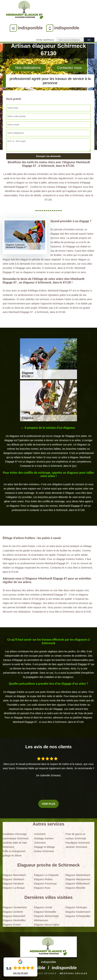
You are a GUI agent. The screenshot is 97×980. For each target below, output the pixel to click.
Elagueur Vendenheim (15, 907)
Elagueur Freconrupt (45, 884)
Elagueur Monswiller (45, 912)
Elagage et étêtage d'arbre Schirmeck (44, 849)
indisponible (30, 28)
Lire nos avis (20, 973)
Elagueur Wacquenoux (78, 879)
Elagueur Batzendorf (14, 916)
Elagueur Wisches (75, 888)
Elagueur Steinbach (13, 879)
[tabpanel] (48, 447)
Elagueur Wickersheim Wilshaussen (46, 918)
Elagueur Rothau (43, 879)
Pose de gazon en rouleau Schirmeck (76, 836)
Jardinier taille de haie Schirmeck (15, 845)
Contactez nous (69, 68)
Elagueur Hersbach (13, 884)
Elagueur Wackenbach (78, 875)
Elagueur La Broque (14, 888)
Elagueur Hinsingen (76, 907)
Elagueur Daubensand (78, 912)
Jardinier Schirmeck (76, 847)
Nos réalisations (28, 68)
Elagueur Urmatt (43, 907)
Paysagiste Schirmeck (78, 843)
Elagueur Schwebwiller (78, 916)
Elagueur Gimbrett (13, 912)
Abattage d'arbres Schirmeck (44, 841)
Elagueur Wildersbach (78, 884)
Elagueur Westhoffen (14, 920)
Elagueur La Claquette (46, 875)
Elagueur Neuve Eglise (47, 925)
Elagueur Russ (42, 888)
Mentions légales (74, 973)
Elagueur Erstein (12, 925)
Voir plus (48, 804)
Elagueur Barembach (14, 875)
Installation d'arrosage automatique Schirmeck (16, 836)
